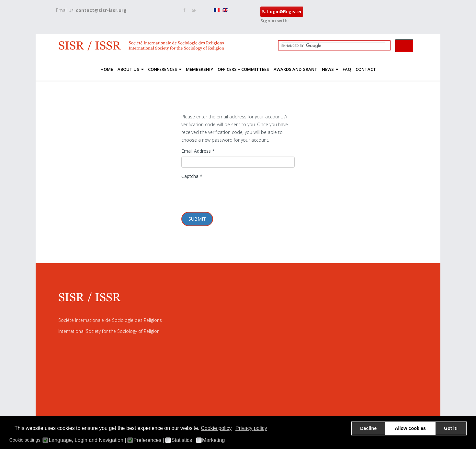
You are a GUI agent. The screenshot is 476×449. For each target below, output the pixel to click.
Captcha (192, 176)
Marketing (213, 440)
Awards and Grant (295, 69)
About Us (128, 69)
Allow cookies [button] (410, 428)
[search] (334, 46)
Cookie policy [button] (216, 428)
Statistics (182, 440)
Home (107, 69)
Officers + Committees (243, 69)
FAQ (347, 69)
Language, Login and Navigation (86, 440)
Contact (366, 69)
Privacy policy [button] (251, 428)
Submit (197, 219)
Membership (199, 69)
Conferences (163, 69)
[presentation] (231, 194)
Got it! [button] (451, 428)
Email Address (198, 151)
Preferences (147, 440)
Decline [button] (368, 428)
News (328, 69)
